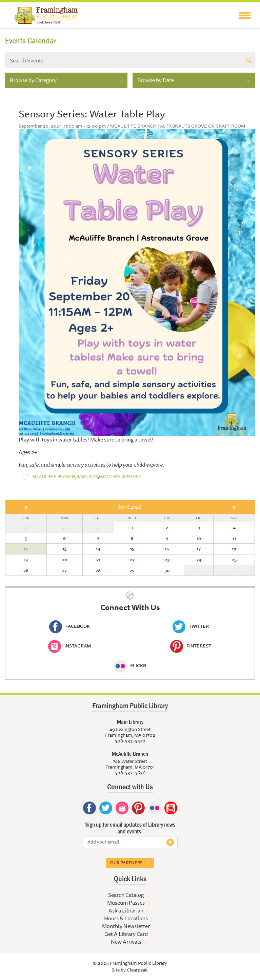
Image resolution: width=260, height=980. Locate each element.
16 (167, 549)
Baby (82, 477)
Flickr (130, 665)
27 (64, 570)
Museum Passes (126, 903)
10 (199, 538)
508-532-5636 (130, 773)
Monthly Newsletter (126, 926)
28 (98, 570)
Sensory (132, 477)
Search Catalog (126, 895)
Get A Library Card (126, 934)
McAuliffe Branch (54, 477)
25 (234, 560)
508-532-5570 (130, 741)
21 (98, 560)
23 (167, 560)
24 (199, 560)
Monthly (110, 477)
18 (234, 549)
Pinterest (191, 646)
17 (199, 549)
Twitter (191, 626)
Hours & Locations (126, 918)
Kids (93, 477)
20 (65, 560)
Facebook (69, 626)
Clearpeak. (138, 970)
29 (132, 570)
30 (167, 570)
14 (98, 549)
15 (132, 549)
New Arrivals (126, 942)
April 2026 (130, 507)
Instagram (69, 646)
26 (26, 570)
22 (132, 560)
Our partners (126, 863)
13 (64, 549)
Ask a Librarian (126, 910)
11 (234, 538)
